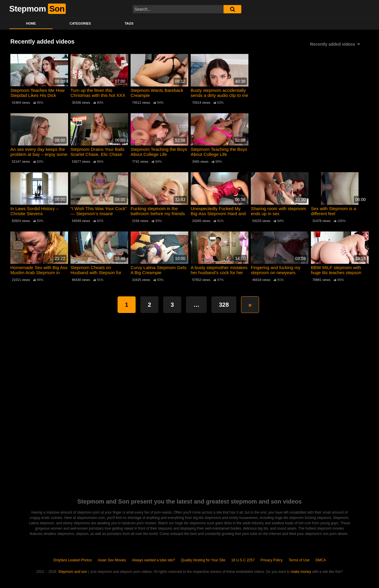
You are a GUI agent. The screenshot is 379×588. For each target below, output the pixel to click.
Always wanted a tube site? (154, 560)
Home (31, 23)
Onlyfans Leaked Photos (72, 560)
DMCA (321, 560)
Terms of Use (299, 560)
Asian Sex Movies (112, 560)
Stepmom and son (73, 572)
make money (301, 572)
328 (224, 305)
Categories (80, 23)
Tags (129, 23)
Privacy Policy (272, 560)
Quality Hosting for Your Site (203, 560)
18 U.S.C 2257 (243, 560)
